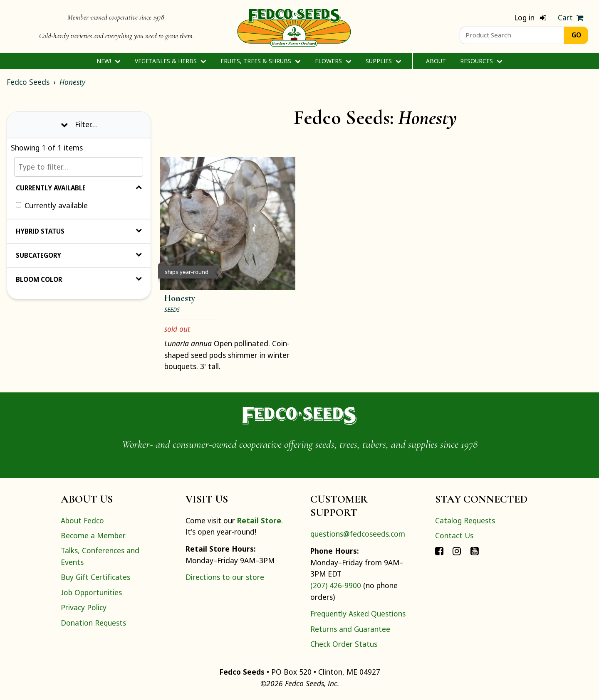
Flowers (333, 61)
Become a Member (93, 535)
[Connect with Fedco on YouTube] (475, 550)
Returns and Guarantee (350, 629)
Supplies (383, 61)
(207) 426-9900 (336, 585)
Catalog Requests (465, 520)
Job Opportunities (91, 592)
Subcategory (79, 255)
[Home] (294, 27)
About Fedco (82, 520)
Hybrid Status (79, 231)
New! (108, 61)
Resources (481, 61)
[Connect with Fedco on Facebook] (439, 550)
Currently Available (79, 188)
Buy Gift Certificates (95, 577)
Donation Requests (93, 623)
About (436, 61)
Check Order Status (344, 644)
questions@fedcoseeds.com (358, 534)
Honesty (72, 82)
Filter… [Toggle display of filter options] (79, 124)
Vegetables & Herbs (170, 61)
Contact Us (454, 535)
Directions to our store (225, 577)
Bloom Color (79, 279)
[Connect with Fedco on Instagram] (457, 550)
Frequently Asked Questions (358, 614)
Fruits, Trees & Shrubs (260, 61)
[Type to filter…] (79, 167)
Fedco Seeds (28, 82)
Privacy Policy (84, 607)
